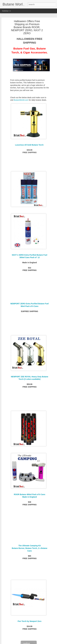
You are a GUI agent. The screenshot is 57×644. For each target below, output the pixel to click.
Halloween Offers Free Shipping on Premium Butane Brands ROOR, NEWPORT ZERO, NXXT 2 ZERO (27, 27)
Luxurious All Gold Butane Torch (30, 145)
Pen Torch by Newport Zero (30, 621)
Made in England (30, 497)
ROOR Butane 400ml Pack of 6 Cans (29, 494)
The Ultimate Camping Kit (29, 546)
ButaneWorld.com (21, 100)
